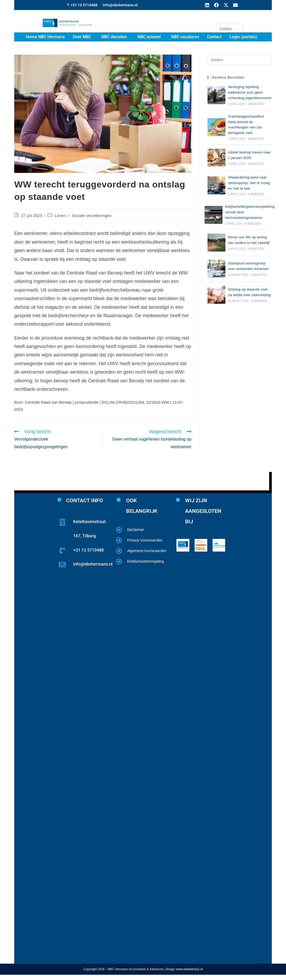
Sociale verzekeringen (92, 216)
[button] (83, 37)
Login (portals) (243, 37)
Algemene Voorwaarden (147, 551)
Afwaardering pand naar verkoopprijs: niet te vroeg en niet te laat (249, 183)
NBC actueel (149, 37)
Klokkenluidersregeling (146, 561)
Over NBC (82, 37)
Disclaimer (136, 530)
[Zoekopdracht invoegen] (230, 29)
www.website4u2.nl (189, 969)
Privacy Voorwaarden (145, 540)
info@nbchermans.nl (120, 5)
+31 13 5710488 (88, 550)
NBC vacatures (185, 37)
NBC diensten (114, 37)
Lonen (60, 216)
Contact (214, 37)
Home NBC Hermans (45, 37)
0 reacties (256, 104)
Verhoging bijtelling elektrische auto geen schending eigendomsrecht (250, 92)
